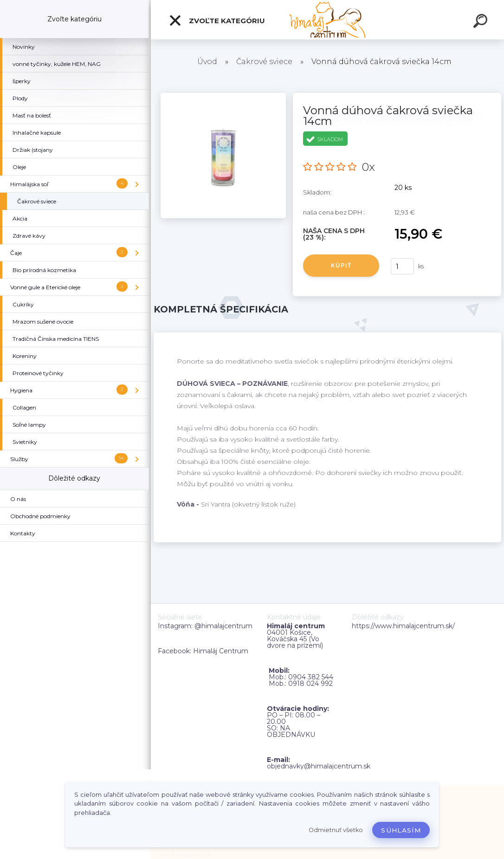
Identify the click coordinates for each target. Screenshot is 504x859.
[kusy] (402, 266)
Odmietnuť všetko (336, 830)
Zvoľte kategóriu (217, 20)
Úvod (207, 62)
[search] (482, 22)
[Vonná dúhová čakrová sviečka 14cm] (223, 96)
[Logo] (327, 20)
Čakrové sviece (264, 62)
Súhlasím (401, 830)
